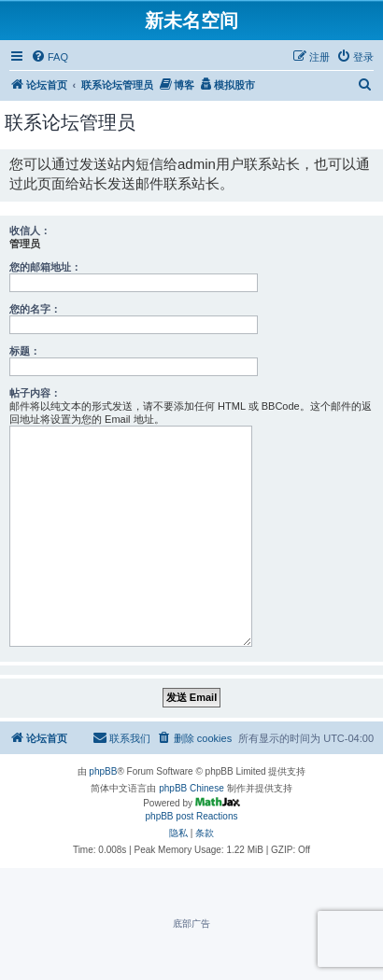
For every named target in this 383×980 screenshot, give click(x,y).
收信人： (30, 231)
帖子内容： (35, 393)
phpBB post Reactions (192, 816)
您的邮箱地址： (45, 267)
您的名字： (35, 309)
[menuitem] (50, 57)
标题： (25, 351)
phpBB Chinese (191, 788)
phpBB (103, 771)
